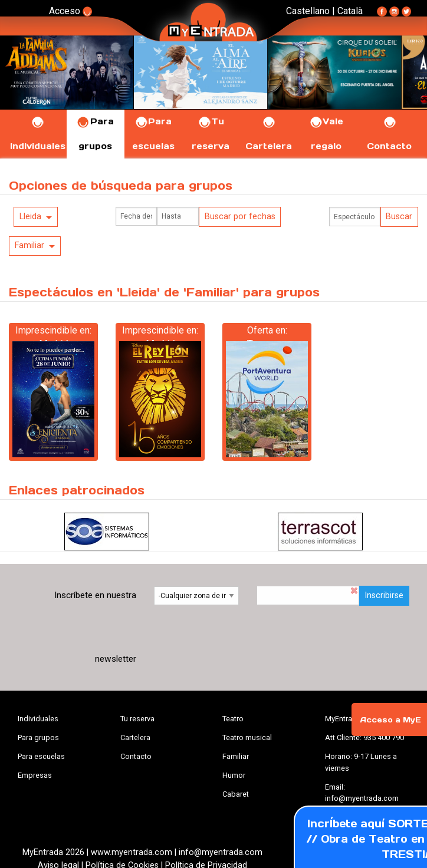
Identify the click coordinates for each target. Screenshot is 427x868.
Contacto (136, 756)
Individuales (38, 719)
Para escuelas (41, 756)
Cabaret (236, 794)
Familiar (29, 245)
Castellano (308, 11)
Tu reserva (137, 719)
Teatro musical (247, 737)
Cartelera (135, 737)
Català (350, 11)
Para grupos (38, 737)
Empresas (35, 775)
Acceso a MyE (390, 720)
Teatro (233, 719)
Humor (234, 775)
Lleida (30, 217)
